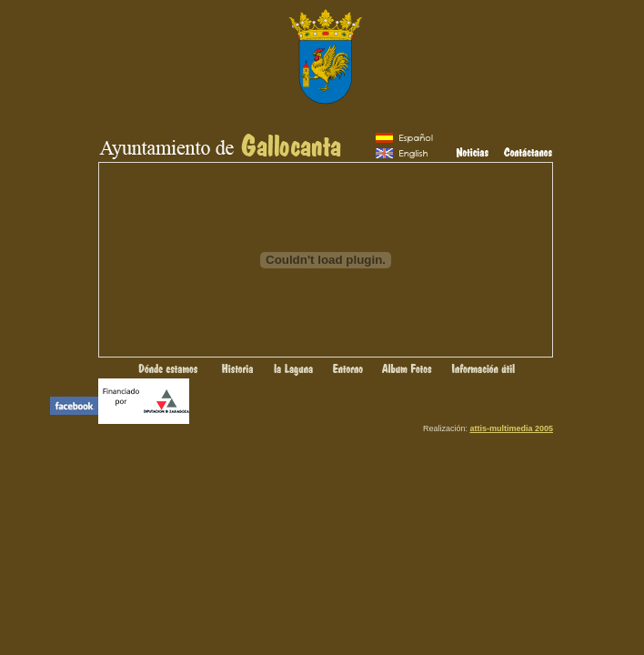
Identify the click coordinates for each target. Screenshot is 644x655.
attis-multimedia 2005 (511, 428)
